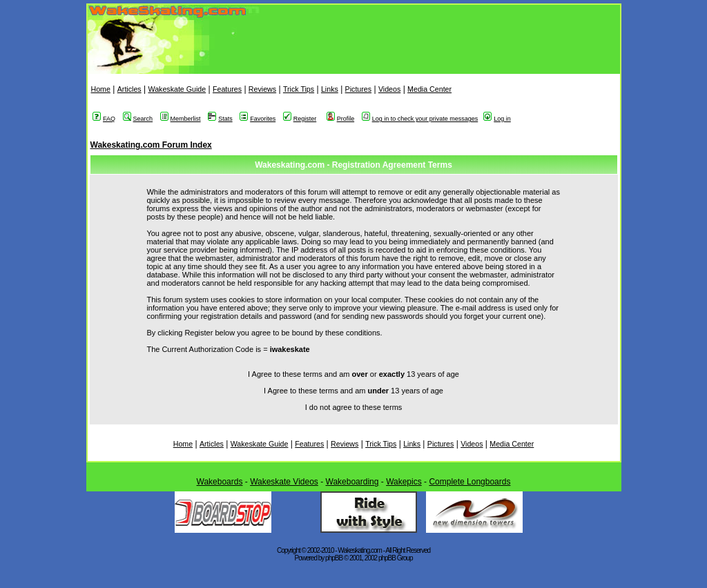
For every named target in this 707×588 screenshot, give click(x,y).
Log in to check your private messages (420, 119)
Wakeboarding (352, 482)
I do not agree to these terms (354, 407)
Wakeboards (220, 482)
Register (300, 119)
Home (101, 89)
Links (330, 89)
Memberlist (181, 119)
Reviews (262, 89)
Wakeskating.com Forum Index (151, 145)
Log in (497, 119)
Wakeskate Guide (177, 89)
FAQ (104, 119)
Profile (341, 119)
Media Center (429, 89)
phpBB (334, 558)
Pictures (359, 89)
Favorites (258, 119)
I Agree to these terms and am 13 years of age (353, 391)
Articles (129, 89)
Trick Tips (299, 89)
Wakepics (404, 482)
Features (227, 89)
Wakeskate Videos (284, 482)
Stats (220, 119)
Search (138, 119)
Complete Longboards (469, 482)
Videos (389, 89)
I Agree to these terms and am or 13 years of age (353, 374)
